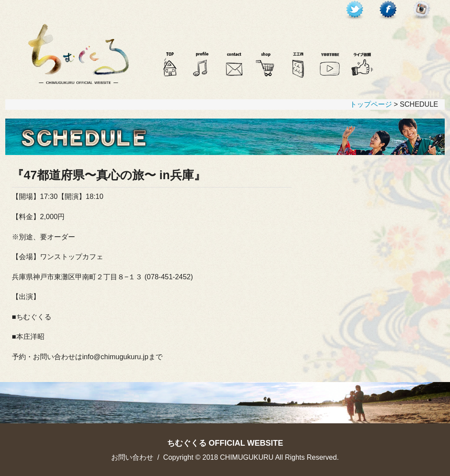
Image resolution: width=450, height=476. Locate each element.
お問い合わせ (132, 457)
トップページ (371, 104)
